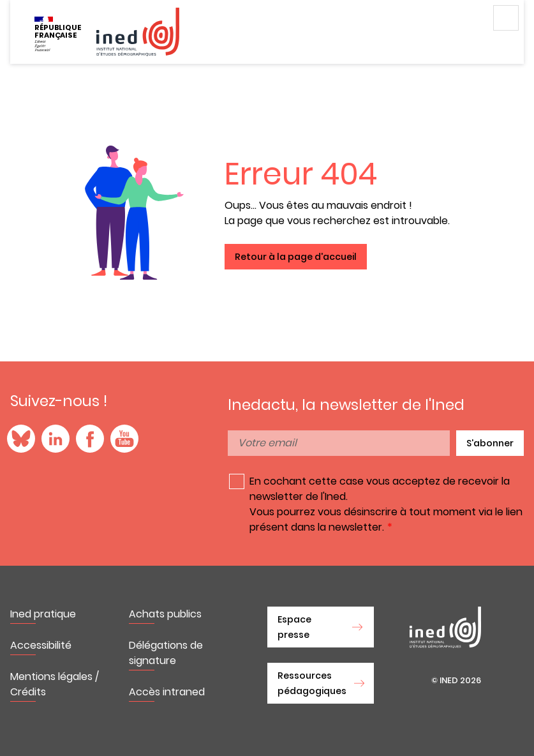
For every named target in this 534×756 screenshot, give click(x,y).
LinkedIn (56, 439)
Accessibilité (41, 645)
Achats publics (165, 614)
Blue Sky (21, 439)
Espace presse (294, 627)
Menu (506, 18)
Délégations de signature (166, 653)
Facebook (90, 439)
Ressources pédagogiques (312, 683)
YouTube (124, 439)
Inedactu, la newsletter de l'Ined (346, 405)
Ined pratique (43, 614)
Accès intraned (167, 692)
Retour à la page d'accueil (296, 257)
